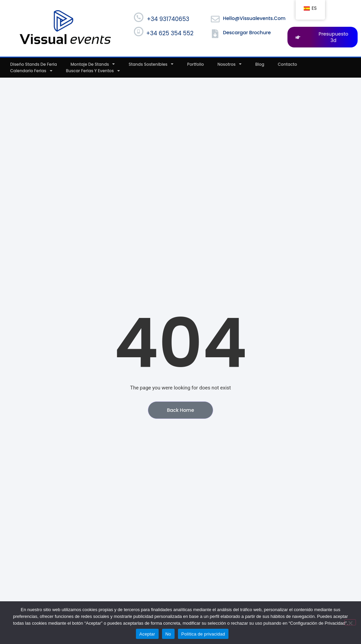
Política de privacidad (203, 634)
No (168, 634)
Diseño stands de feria (34, 64)
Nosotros (230, 64)
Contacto (288, 64)
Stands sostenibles (151, 64)
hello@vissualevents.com (254, 18)
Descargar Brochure (247, 33)
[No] (350, 622)
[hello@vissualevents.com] (215, 19)
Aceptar (147, 634)
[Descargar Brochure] (215, 34)
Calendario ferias (31, 71)
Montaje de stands (93, 64)
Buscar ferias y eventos (93, 71)
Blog (260, 64)
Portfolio (196, 64)
